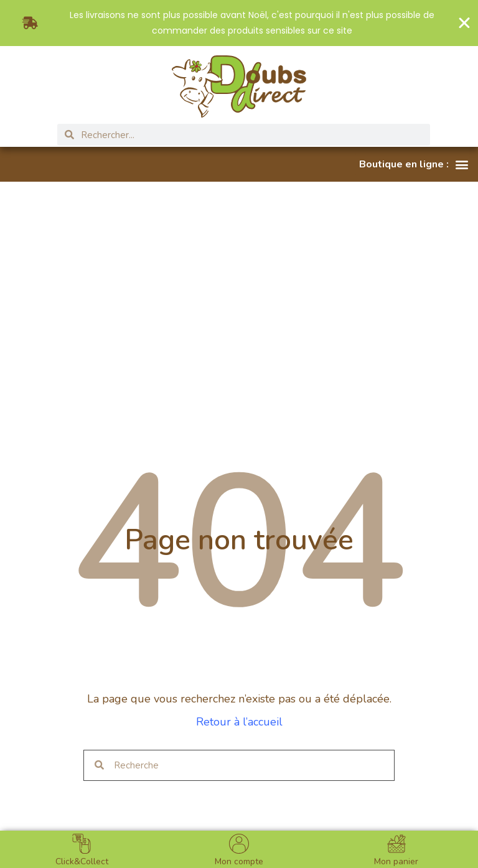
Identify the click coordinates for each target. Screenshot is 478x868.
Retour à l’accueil (239, 722)
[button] (414, 164)
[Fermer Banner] (464, 23)
